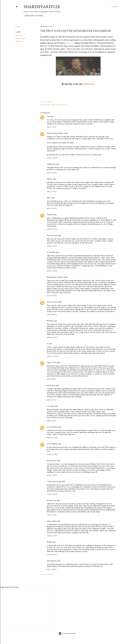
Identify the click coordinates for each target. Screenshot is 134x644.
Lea (48, 116)
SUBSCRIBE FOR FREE (34, 16)
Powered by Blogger (67, 633)
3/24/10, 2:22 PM (52, 158)
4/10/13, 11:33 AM (52, 494)
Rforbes (50, 215)
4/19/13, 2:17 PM (52, 515)
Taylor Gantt (52, 363)
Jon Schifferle (52, 427)
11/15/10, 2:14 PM (52, 246)
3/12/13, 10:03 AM (52, 438)
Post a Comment (47, 574)
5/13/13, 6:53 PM (52, 555)
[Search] (115, 7)
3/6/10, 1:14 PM (51, 127)
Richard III (20, 41)
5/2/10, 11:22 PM (52, 173)
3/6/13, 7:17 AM (51, 421)
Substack (88, 84)
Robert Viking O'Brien (55, 133)
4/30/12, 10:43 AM (53, 356)
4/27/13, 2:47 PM (52, 536)
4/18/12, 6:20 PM (52, 337)
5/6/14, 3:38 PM (52, 569)
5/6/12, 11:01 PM (52, 400)
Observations (21, 38)
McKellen (19, 35)
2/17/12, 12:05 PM (52, 271)
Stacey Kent (70, 43)
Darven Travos (52, 302)
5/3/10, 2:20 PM (52, 208)
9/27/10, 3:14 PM (52, 229)
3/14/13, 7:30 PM (52, 475)
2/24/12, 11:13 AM (52, 296)
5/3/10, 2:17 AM (51, 192)
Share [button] (18, 27)
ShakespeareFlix (42, 7)
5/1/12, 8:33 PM (51, 379)
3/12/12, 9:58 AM (52, 315)
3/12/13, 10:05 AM (52, 454)
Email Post (49, 102)
